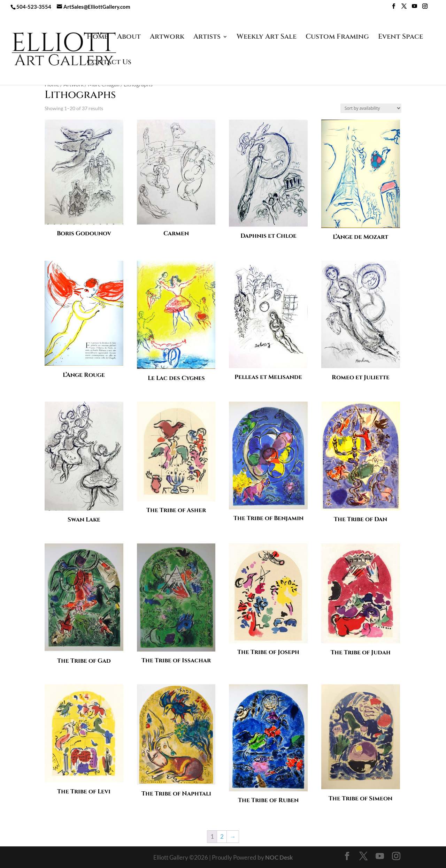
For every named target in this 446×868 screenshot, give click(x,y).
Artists (207, 38)
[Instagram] (425, 8)
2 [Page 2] (222, 836)
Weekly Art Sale (267, 38)
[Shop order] (371, 108)
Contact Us (109, 63)
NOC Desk (279, 857)
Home (97, 38)
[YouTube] (414, 8)
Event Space (401, 38)
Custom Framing (337, 38)
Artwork (167, 38)
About (129, 38)
